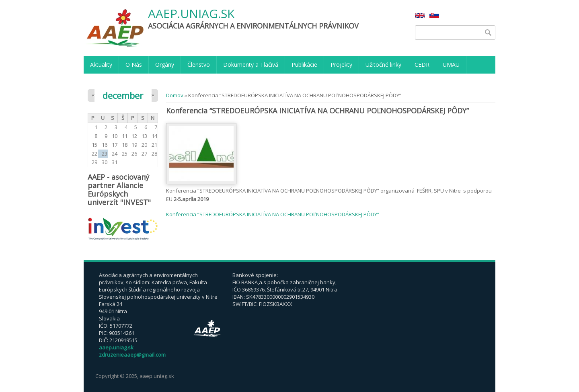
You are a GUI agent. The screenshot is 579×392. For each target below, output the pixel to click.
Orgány (165, 65)
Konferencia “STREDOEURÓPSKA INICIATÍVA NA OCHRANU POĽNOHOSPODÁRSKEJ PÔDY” (273, 214)
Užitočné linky (383, 65)
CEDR (422, 65)
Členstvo (199, 65)
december (123, 95)
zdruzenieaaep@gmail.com (132, 355)
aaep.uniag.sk (191, 14)
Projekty (341, 65)
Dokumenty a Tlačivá (251, 65)
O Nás (134, 65)
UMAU (451, 65)
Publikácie (304, 65)
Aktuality (101, 65)
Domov (175, 95)
